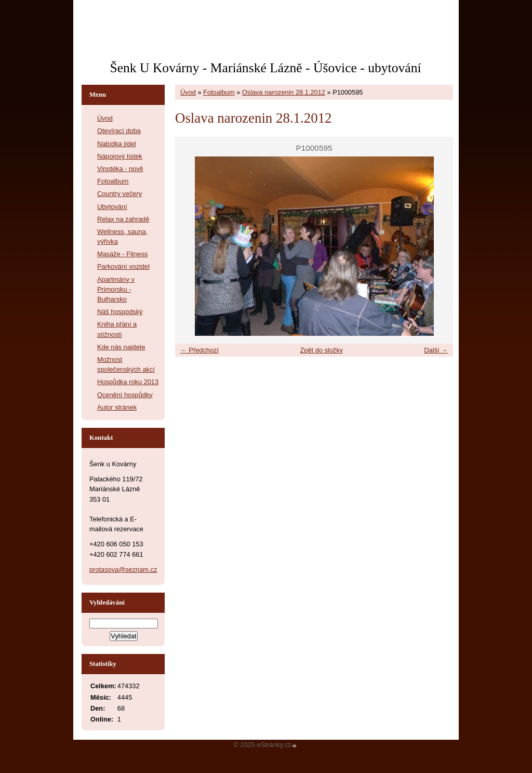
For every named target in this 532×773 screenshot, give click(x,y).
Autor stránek (117, 407)
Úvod (188, 92)
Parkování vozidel (123, 266)
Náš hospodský (120, 312)
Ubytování (112, 207)
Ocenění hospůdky (125, 395)
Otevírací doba (119, 131)
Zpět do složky (321, 350)
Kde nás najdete (121, 347)
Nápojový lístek (120, 156)
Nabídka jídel (117, 144)
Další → (436, 350)
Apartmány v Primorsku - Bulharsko (116, 289)
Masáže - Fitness (122, 254)
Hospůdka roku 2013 (128, 382)
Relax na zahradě (123, 219)
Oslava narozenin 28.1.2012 (284, 92)
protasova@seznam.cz (123, 569)
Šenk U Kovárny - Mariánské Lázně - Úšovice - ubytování (265, 68)
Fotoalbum (219, 92)
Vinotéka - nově (120, 169)
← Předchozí (199, 350)
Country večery (119, 194)
